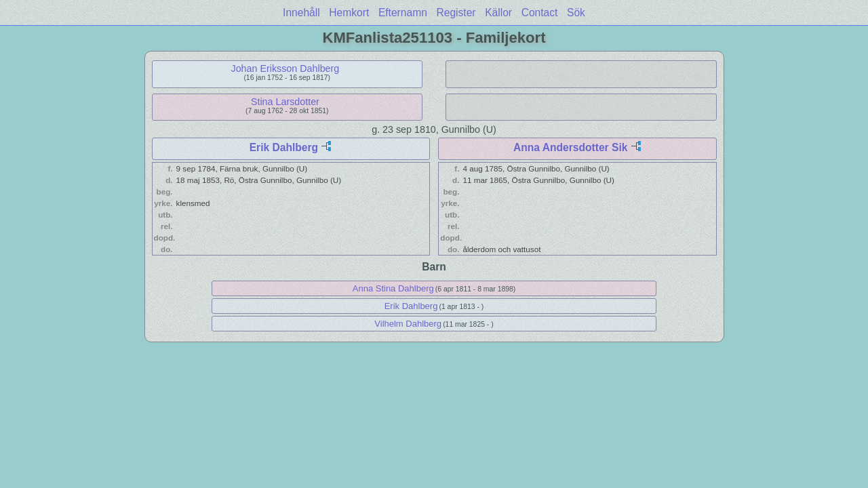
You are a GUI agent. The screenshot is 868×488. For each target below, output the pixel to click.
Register (456, 13)
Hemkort (349, 13)
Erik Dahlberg (284, 147)
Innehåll (301, 13)
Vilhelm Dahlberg (408, 324)
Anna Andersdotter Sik (570, 147)
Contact (540, 13)
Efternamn (403, 13)
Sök (576, 13)
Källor (498, 13)
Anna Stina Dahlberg (393, 288)
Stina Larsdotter (285, 102)
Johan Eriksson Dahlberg (285, 68)
